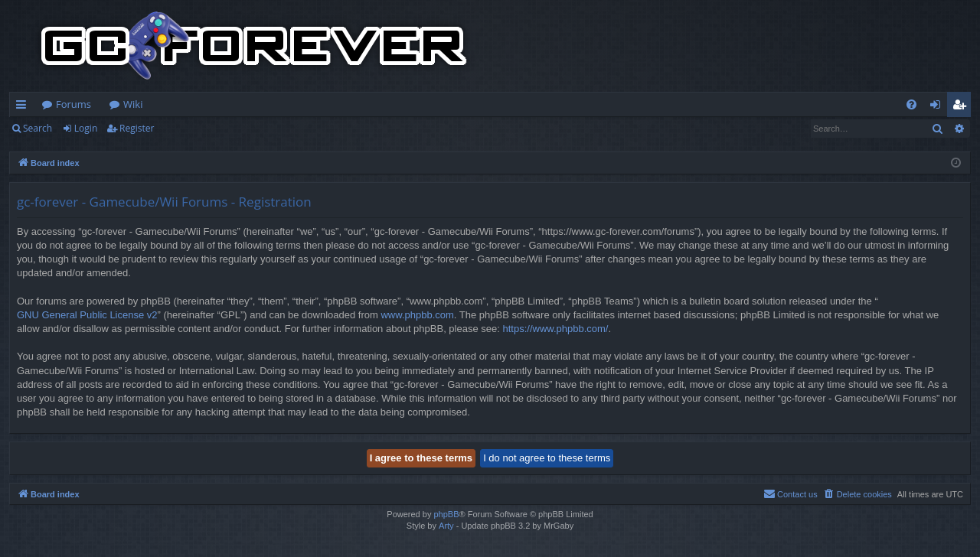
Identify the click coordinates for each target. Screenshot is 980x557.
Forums (73, 104)
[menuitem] (911, 104)
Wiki (133, 104)
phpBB (446, 514)
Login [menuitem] (938, 107)
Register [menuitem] (962, 107)
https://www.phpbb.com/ (555, 329)
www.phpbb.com (417, 315)
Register (137, 128)
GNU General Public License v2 (87, 315)
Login (86, 128)
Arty (446, 526)
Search (38, 128)
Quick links (24, 107)
